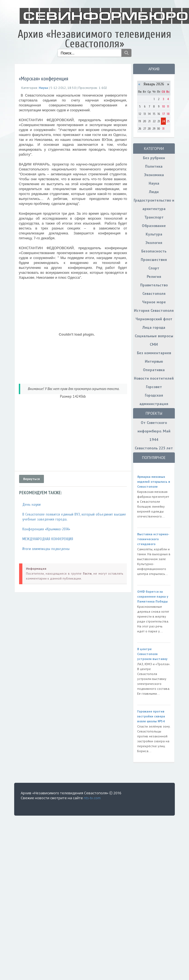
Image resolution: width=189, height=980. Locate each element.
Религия (154, 277)
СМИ (154, 344)
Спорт (154, 268)
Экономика (154, 175)
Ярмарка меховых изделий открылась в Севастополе (154, 482)
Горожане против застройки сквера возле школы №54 (151, 716)
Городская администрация (154, 399)
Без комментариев (154, 353)
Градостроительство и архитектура (154, 204)
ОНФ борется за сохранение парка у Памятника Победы (153, 596)
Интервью (154, 361)
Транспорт (154, 217)
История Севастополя (154, 310)
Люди (154, 192)
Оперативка (154, 370)
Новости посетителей (154, 378)
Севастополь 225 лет (154, 448)
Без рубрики (154, 158)
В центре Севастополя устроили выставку (152, 654)
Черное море (154, 302)
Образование (154, 226)
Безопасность (154, 251)
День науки (31, 504)
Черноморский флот (154, 319)
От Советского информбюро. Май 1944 (154, 431)
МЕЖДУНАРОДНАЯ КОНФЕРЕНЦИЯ (48, 539)
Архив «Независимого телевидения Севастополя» (94, 39)
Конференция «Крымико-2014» (46, 529)
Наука (154, 183)
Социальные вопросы (154, 336)
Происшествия (154, 260)
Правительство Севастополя (154, 289)
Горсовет (154, 387)
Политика (154, 166)
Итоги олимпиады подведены (46, 549)
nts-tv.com (92, 798)
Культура (154, 234)
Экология (154, 243)
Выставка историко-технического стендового (153, 539)
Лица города (154, 327)
